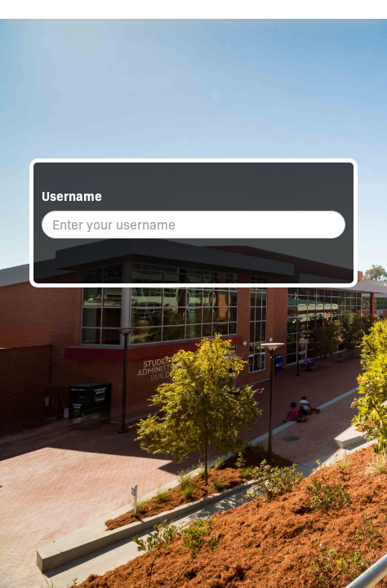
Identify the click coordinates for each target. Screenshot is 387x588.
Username (72, 196)
